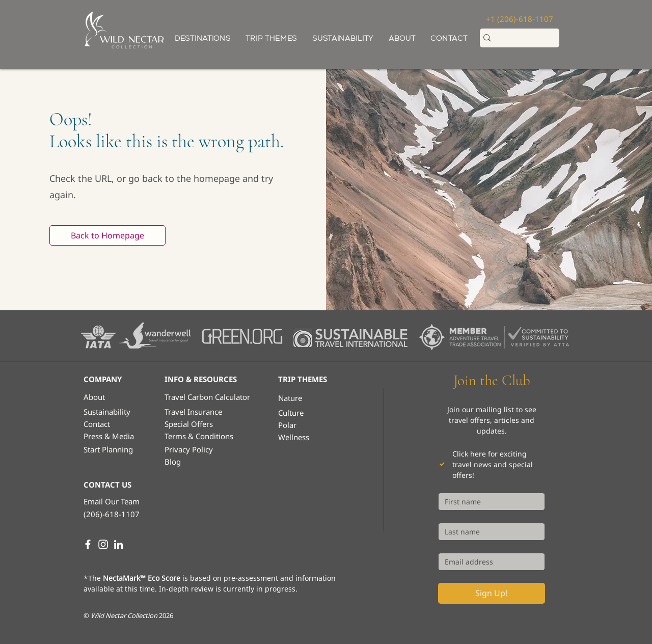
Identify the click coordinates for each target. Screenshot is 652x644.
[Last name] (489, 532)
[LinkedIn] (118, 544)
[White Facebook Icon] (88, 544)
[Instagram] (103, 544)
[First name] (489, 502)
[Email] (489, 562)
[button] (271, 38)
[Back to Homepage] (107, 235)
